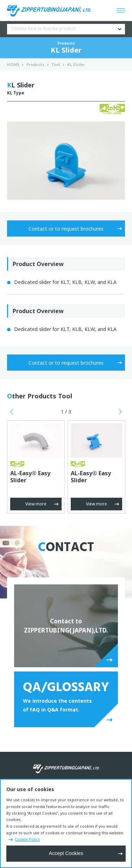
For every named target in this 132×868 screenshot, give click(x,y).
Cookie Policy (27, 839)
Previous (12, 412)
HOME (13, 64)
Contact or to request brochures (66, 229)
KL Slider (76, 64)
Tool (56, 64)
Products (35, 64)
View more (36, 504)
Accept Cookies (66, 853)
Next (120, 412)
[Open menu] (121, 11)
